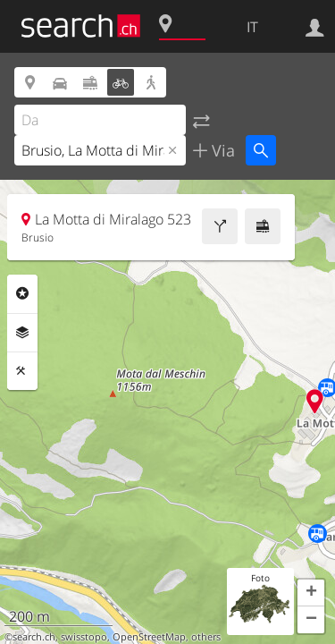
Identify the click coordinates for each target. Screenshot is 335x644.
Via (221, 150)
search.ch (34, 637)
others (206, 637)
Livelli (22, 333)
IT (252, 27)
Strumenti (22, 371)
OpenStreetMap (149, 637)
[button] (311, 593)
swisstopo (84, 637)
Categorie (22, 293)
